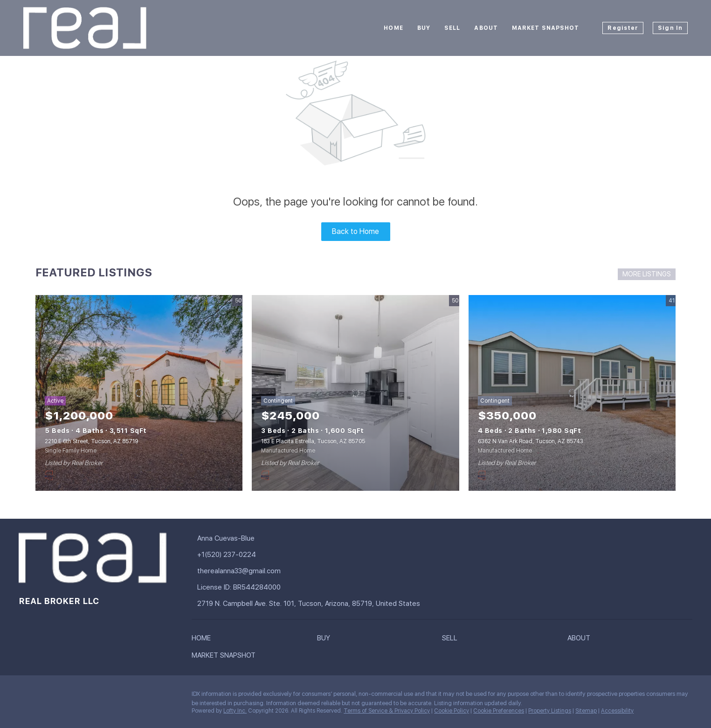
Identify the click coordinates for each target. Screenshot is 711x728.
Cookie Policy (452, 711)
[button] (204, 640)
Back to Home (355, 231)
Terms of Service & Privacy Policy (387, 711)
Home (393, 28)
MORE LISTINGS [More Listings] (647, 274)
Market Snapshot (546, 28)
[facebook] (26, 696)
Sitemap (586, 711)
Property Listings (550, 711)
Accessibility (617, 711)
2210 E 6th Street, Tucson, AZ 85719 (91, 441)
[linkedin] (44, 696)
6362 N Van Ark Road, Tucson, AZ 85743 (531, 441)
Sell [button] (452, 28)
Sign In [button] (670, 28)
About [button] (486, 28)
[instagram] (63, 696)
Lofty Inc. (235, 711)
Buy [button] (424, 28)
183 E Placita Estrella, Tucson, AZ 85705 (313, 441)
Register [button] (623, 28)
